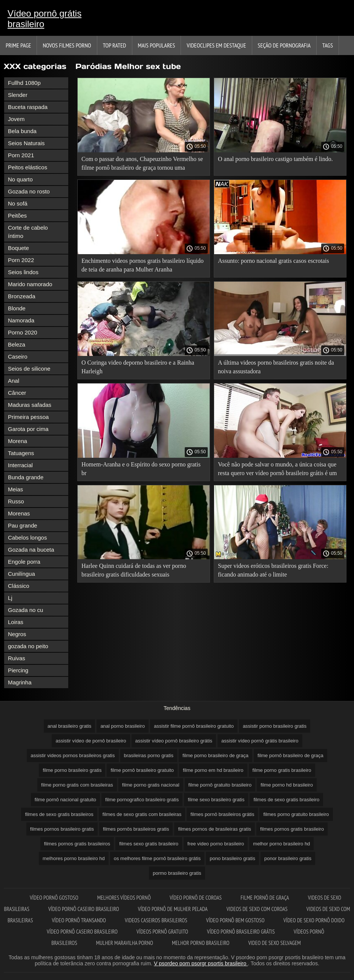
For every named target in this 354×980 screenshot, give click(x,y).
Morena (18, 441)
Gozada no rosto (29, 191)
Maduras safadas (30, 405)
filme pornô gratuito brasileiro (220, 785)
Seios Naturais (26, 143)
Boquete (18, 248)
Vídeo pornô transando (79, 920)
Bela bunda (22, 131)
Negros (17, 634)
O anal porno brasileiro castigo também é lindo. (275, 159)
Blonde (17, 308)
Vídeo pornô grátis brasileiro (44, 19)
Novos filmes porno (67, 45)
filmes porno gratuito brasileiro (296, 814)
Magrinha (20, 682)
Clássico (19, 586)
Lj (10, 598)
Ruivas (17, 658)
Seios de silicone (29, 369)
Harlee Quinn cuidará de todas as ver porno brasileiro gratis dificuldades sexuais (134, 570)
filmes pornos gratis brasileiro (292, 829)
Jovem (16, 119)
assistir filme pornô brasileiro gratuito (194, 726)
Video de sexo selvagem (274, 943)
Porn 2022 (21, 260)
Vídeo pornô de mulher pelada (173, 909)
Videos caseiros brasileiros (156, 920)
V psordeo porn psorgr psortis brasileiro (201, 963)
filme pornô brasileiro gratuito (142, 770)
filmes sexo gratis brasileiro (149, 844)
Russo (16, 501)
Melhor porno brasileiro (201, 943)
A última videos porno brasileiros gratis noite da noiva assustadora (276, 367)
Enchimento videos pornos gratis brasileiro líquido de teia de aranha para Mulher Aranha (143, 265)
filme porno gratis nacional (151, 785)
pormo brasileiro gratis (177, 873)
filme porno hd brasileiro (287, 785)
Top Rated (115, 45)
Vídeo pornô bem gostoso (235, 920)
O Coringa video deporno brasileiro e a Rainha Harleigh (138, 367)
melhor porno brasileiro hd (281, 844)
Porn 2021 (21, 155)
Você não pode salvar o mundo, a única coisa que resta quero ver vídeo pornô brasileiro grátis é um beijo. (277, 470)
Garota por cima (28, 429)
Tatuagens (21, 453)
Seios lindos (23, 272)
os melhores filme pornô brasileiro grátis (157, 858)
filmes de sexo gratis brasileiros (59, 814)
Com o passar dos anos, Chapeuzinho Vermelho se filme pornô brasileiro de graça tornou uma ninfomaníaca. (142, 165)
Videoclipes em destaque (216, 45)
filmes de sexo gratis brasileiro (286, 800)
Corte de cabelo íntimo (28, 232)
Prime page (18, 45)
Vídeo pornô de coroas (196, 898)
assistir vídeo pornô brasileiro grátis (174, 741)
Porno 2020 (23, 332)
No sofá (18, 203)
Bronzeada (22, 296)
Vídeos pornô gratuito (162, 932)
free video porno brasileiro (216, 844)
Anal (14, 381)
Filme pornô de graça (265, 898)
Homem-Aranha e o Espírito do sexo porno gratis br (141, 469)
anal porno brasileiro (123, 726)
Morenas (19, 513)
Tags (328, 45)
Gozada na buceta (31, 550)
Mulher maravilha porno (125, 943)
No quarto (20, 179)
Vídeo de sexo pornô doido (314, 920)
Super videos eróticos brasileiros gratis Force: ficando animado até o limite (273, 570)
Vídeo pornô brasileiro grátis (241, 932)
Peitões (17, 215)
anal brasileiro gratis (69, 726)
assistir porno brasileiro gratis (275, 726)
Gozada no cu (25, 610)
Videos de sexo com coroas (257, 909)
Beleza (17, 344)
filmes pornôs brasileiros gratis (136, 829)
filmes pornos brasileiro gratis (62, 829)
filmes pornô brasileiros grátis (222, 814)
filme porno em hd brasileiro (213, 770)
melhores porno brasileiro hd (74, 858)
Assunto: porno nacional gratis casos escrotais (274, 261)
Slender (18, 95)
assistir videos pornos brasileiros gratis (73, 755)
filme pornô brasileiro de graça (290, 755)
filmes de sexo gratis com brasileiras (142, 814)
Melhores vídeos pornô (124, 898)
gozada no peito (28, 646)
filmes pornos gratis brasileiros (77, 844)
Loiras (16, 622)
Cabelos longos (27, 538)
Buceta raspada (28, 107)
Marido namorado (30, 284)
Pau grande (23, 525)
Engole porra (24, 562)
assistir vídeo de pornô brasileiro (91, 741)
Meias (15, 489)
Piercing (18, 670)
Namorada (21, 320)
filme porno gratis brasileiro (282, 770)
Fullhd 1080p (24, 83)
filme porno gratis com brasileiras (77, 785)
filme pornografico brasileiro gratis (142, 800)
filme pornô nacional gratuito (65, 800)
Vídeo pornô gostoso (54, 898)
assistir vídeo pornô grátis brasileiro (260, 741)
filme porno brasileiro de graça (215, 755)
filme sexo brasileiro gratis (216, 800)
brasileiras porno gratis (149, 755)
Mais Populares (157, 45)
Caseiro (18, 357)
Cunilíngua (21, 574)
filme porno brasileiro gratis (72, 770)
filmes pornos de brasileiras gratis (215, 829)
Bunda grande (26, 477)
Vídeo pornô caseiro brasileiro (84, 909)
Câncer (17, 393)
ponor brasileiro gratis (288, 858)
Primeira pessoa (28, 417)
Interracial (20, 465)
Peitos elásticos (28, 167)
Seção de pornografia (284, 45)
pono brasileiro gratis (232, 858)
